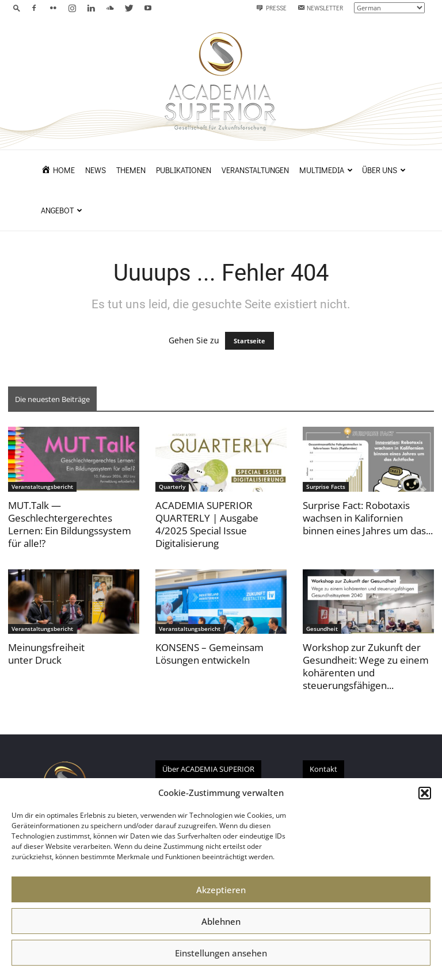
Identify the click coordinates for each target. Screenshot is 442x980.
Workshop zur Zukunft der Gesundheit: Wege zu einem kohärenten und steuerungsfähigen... (366, 666)
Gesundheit (322, 629)
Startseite (249, 341)
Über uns (384, 170)
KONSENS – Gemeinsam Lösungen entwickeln (209, 654)
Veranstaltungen (255, 170)
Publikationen (184, 170)
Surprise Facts (326, 487)
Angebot (62, 210)
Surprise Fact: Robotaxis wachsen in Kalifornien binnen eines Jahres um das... (368, 518)
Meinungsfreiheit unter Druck (46, 654)
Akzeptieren (221, 890)
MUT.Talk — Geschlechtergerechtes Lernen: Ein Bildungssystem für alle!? (70, 524)
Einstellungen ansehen (221, 953)
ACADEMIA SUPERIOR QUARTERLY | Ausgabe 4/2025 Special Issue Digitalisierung (207, 524)
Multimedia (326, 170)
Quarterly (172, 487)
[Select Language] (389, 8)
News (96, 170)
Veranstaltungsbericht (42, 487)
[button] (425, 793)
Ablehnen (221, 921)
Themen (131, 170)
